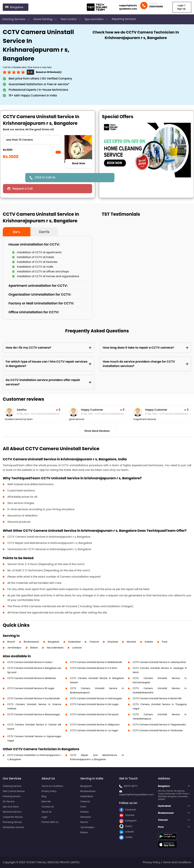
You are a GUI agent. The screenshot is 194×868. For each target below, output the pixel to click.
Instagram (128, 821)
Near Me (46, 801)
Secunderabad (55, 648)
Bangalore (54, 642)
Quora (126, 826)
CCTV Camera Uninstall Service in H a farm (94, 668)
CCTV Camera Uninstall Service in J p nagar (94, 730)
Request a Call (23, 189)
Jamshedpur (14, 648)
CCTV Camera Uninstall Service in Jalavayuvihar (159, 662)
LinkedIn (127, 832)
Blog (44, 796)
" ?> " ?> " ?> (32, 140)
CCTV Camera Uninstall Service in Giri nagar (94, 704)
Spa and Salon (97, 19)
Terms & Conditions (52, 786)
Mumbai (131, 642)
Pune (165, 642)
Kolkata (149, 642)
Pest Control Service (14, 791)
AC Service (9, 801)
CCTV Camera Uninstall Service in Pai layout (94, 714)
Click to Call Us (45, 177)
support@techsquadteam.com (128, 7)
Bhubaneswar (31, 642)
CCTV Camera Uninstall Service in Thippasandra (159, 725)
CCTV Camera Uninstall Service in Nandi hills (157, 698)
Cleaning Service (12, 786)
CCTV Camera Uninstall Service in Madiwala (32, 678)
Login (45, 817)
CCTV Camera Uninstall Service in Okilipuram (95, 725)
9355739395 (156, 7)
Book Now (79, 163)
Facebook (128, 810)
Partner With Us (50, 822)
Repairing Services (124, 19)
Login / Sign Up (181, 7)
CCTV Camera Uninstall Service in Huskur (30, 662)
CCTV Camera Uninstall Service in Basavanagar (34, 714)
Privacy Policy (49, 791)
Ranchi (11, 642)
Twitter (126, 837)
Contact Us (48, 807)
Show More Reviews (97, 431)
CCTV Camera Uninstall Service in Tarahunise (158, 730)
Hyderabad (74, 642)
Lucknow (77, 648)
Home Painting (46, 19)
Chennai (94, 642)
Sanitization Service (13, 827)
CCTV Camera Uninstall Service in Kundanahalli (33, 698)
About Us (47, 812)
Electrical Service (12, 812)
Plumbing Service (12, 822)
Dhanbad (113, 642)
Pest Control (71, 19)
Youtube (127, 815)
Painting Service (12, 796)
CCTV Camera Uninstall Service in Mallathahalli (96, 662)
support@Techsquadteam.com (137, 794)
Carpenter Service (13, 817)
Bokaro (34, 648)
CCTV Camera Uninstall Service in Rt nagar (31, 688)
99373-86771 (131, 786)
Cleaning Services (16, 19)
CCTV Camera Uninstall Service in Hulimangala (96, 698)
